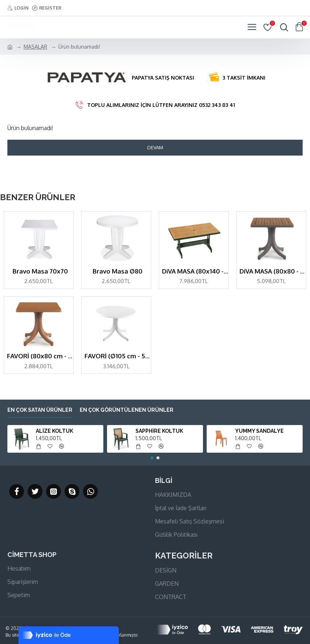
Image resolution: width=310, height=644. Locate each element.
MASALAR (35, 47)
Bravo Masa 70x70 (40, 271)
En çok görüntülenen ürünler (127, 410)
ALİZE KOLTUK (54, 431)
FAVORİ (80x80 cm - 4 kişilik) (40, 356)
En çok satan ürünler (40, 410)
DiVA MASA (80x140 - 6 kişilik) (195, 271)
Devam (155, 147)
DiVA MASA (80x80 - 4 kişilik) (273, 271)
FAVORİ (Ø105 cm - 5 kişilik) (118, 356)
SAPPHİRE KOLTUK (159, 431)
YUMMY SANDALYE (259, 431)
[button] (152, 458)
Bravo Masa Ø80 (118, 271)
